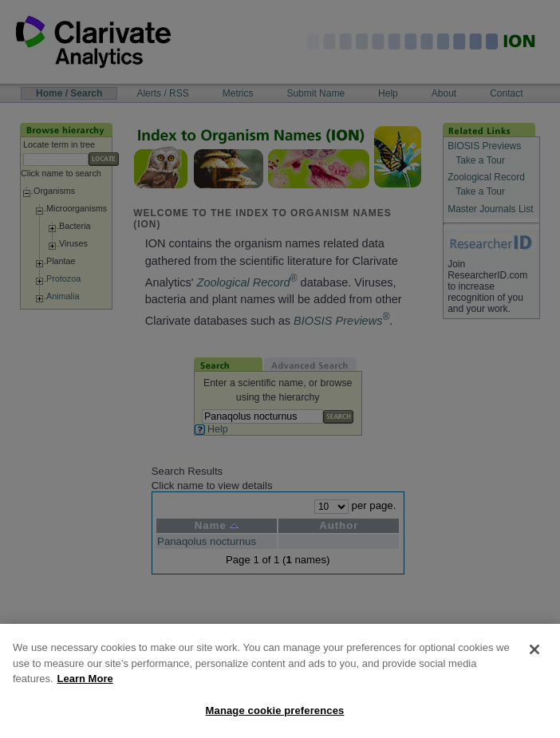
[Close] (534, 665)
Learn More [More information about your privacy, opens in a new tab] (85, 694)
